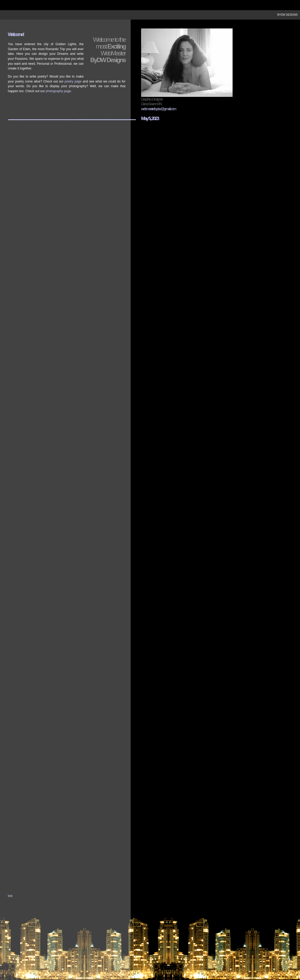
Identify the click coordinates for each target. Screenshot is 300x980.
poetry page (73, 81)
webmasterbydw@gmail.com (158, 109)
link (10, 896)
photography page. (59, 91)
